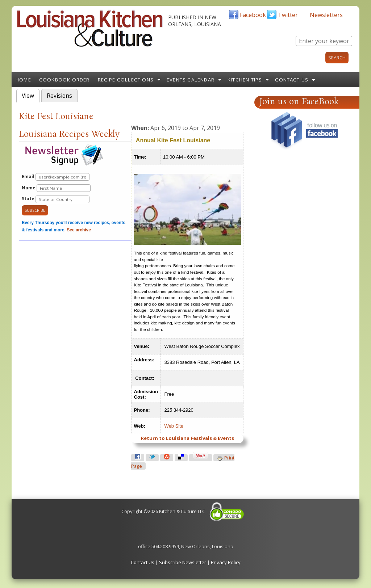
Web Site (174, 426)
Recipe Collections (126, 80)
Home (23, 80)
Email (56, 177)
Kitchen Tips (245, 80)
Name (56, 188)
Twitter (288, 15)
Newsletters (326, 15)
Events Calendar (191, 80)
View (31, 95)
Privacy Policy (226, 562)
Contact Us (292, 80)
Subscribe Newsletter (183, 562)
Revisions (59, 96)
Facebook (253, 15)
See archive (79, 230)
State (56, 199)
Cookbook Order (64, 80)
